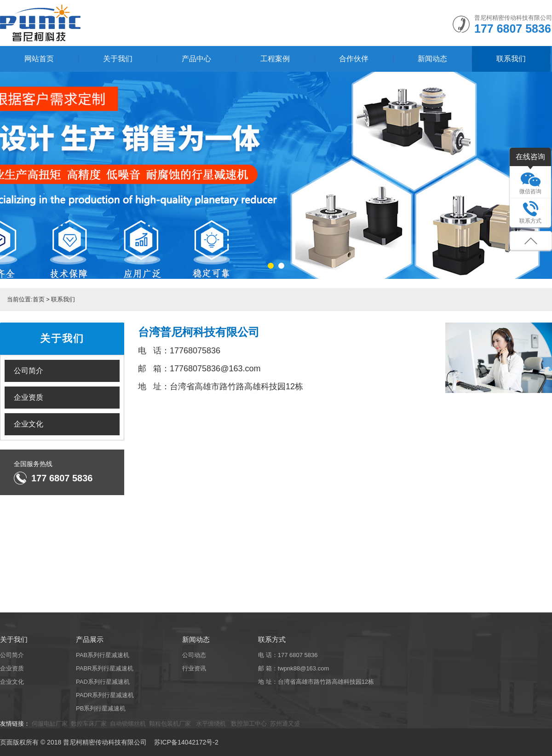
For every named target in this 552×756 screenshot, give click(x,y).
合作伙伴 (354, 59)
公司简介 (29, 371)
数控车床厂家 (89, 724)
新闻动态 (432, 59)
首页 (39, 299)
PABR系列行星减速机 (105, 668)
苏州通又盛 (285, 724)
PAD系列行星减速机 (103, 682)
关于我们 (118, 59)
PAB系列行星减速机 (103, 655)
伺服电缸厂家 (50, 724)
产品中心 (196, 59)
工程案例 (275, 59)
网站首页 (39, 59)
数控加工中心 (248, 724)
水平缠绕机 (211, 724)
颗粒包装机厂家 (171, 724)
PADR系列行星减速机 (105, 695)
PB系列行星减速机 (101, 708)
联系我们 (511, 59)
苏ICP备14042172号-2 (186, 742)
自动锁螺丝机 (128, 724)
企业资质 (29, 397)
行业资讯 (194, 668)
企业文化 (29, 424)
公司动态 (194, 655)
